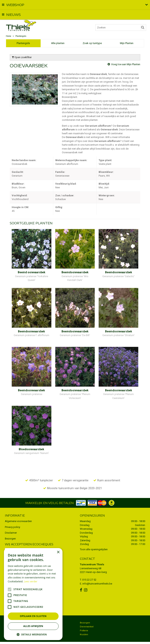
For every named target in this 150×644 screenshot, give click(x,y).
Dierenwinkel (87, 619)
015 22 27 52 (89, 572)
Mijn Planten (127, 43)
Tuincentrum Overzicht (114, 639)
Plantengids (23, 43)
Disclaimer (11, 525)
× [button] (58, 552)
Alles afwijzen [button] (33, 626)
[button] (33, 634)
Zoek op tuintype (92, 43)
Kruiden (84, 627)
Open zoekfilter (22, 57)
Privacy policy (12, 519)
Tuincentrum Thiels (92, 557)
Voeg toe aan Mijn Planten (126, 64)
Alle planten (58, 43)
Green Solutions (92, 639)
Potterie (84, 623)
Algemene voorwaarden (18, 514)
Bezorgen (10, 531)
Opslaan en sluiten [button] (33, 616)
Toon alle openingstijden (94, 542)
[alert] (33, 594)
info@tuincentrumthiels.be (97, 576)
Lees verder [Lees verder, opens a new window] (31, 581)
